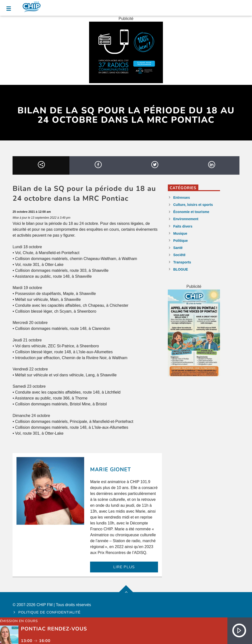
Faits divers (183, 226)
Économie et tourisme (191, 212)
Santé (178, 248)
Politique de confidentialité (50, 612)
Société (179, 255)
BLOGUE (181, 269)
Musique (180, 233)
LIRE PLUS (124, 567)
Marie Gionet (110, 470)
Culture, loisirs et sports (193, 205)
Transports (182, 262)
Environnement (186, 219)
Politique (181, 241)
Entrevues (182, 198)
